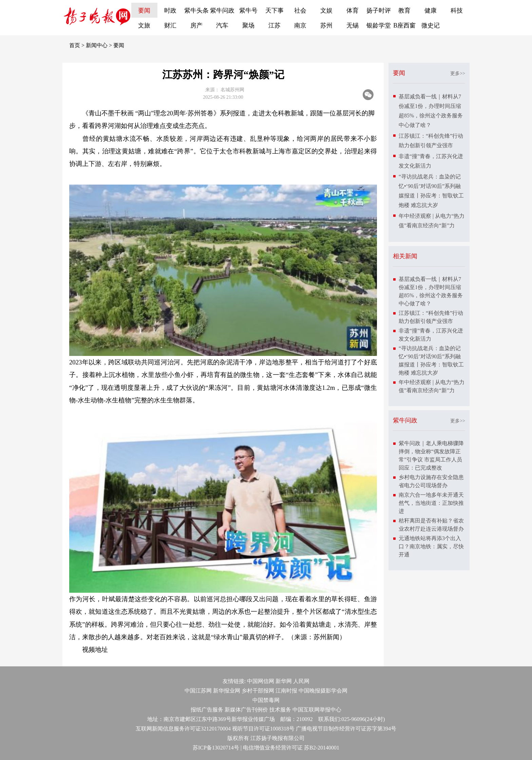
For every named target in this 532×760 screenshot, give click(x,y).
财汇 (170, 25)
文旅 (144, 25)
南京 (300, 25)
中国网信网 (261, 681)
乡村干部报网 (258, 691)
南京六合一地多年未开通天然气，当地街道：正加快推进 (431, 503)
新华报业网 (227, 691)
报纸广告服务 (207, 710)
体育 (353, 11)
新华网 (284, 681)
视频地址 (95, 650)
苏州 (326, 25)
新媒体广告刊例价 (246, 710)
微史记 (431, 25)
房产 (196, 25)
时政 (170, 11)
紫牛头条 (196, 11)
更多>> (458, 73)
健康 (431, 11)
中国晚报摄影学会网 (323, 691)
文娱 (326, 11)
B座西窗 (404, 25)
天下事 (274, 11)
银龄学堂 (379, 25)
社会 (300, 11)
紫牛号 (248, 11)
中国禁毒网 (266, 700)
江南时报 (286, 691)
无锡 (353, 25)
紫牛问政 (222, 11)
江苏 (274, 25)
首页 (75, 45)
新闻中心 (97, 45)
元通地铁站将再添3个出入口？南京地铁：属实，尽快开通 (431, 546)
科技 (457, 11)
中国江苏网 (198, 691)
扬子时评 (379, 11)
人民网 (301, 681)
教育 (404, 11)
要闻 (144, 11)
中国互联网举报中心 (317, 710)
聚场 (248, 25)
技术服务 (280, 710)
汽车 (222, 25)
